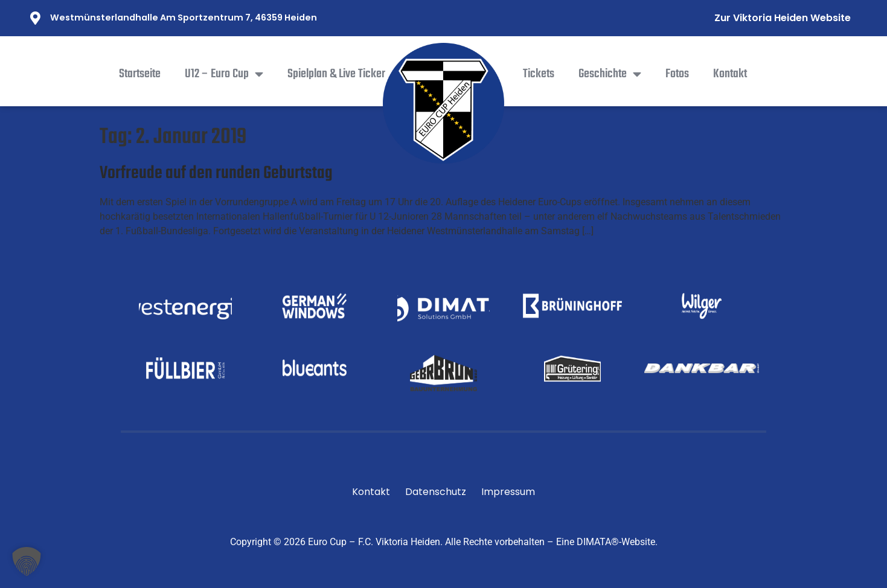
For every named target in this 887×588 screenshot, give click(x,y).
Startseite (140, 74)
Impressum (508, 492)
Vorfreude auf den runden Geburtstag (216, 173)
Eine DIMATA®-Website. (607, 542)
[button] (27, 561)
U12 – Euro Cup (224, 74)
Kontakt (730, 74)
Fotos (677, 74)
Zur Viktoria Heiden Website (783, 18)
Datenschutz (436, 492)
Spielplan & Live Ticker (336, 74)
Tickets (539, 74)
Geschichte (610, 74)
